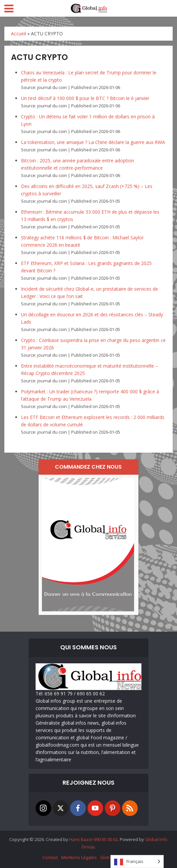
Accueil (18, 33)
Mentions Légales (79, 857)
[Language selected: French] (137, 861)
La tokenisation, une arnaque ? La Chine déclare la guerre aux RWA (93, 142)
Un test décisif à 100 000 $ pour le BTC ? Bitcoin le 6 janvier (85, 98)
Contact (50, 857)
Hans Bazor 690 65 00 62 (93, 839)
